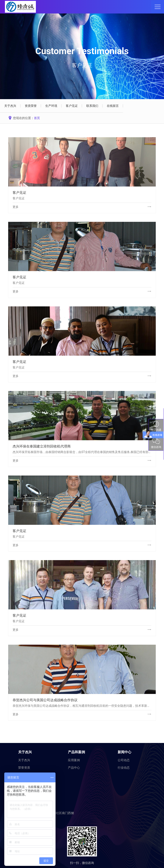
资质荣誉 (31, 106)
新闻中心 (124, 752)
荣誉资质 (24, 768)
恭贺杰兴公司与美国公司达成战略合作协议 (45, 700)
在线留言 (113, 106)
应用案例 (74, 760)
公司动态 (124, 760)
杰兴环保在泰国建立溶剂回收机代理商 (42, 446)
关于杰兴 (10, 106)
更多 (16, 207)
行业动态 (124, 768)
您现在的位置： (24, 118)
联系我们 (92, 106)
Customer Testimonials (82, 51)
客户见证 (72, 106)
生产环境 (51, 106)
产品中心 (74, 768)
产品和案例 (76, 752)
